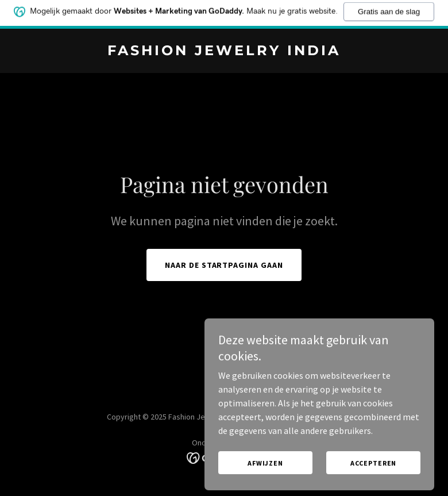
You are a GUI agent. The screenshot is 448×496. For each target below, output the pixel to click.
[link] (224, 52)
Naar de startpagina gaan (224, 265)
